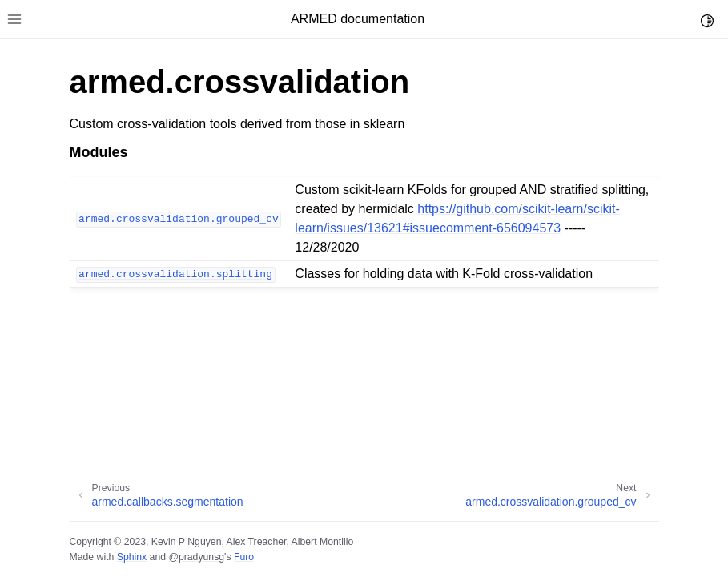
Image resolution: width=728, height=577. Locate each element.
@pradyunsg (196, 557)
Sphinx (132, 557)
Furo (244, 557)
